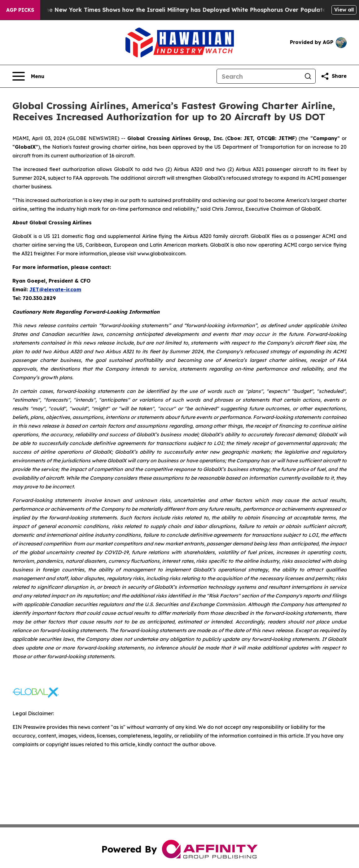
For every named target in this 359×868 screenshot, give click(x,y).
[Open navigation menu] (28, 76)
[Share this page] (334, 76)
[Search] (259, 76)
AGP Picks (20, 10)
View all (344, 10)
